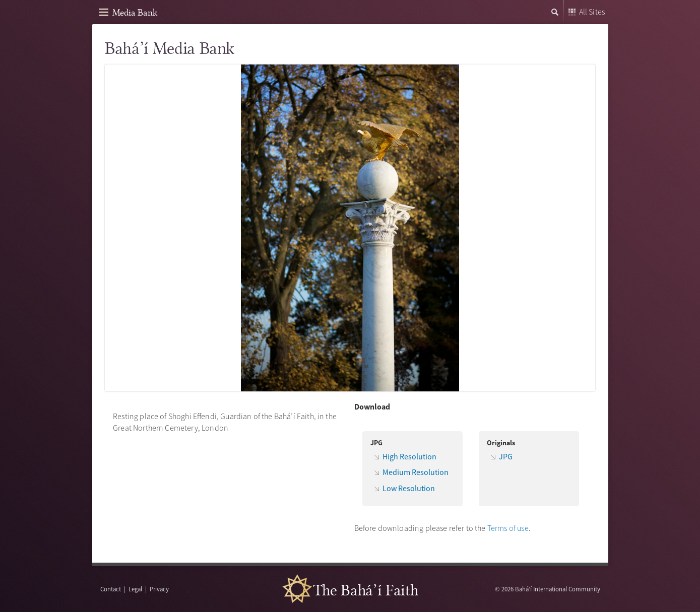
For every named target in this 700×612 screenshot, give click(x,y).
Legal (135, 589)
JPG (506, 456)
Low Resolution (409, 488)
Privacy (159, 589)
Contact (111, 589)
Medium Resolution (416, 472)
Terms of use (508, 528)
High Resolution (409, 456)
